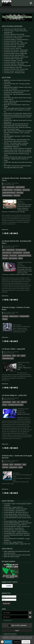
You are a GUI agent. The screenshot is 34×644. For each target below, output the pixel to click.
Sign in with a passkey (17, 625)
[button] (3, 233)
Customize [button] (26, 642)
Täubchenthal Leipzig (8, 358)
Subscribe (6, 603)
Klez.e (11, 465)
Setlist (14, 356)
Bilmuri (20, 258)
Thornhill (5, 258)
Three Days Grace (17, 253)
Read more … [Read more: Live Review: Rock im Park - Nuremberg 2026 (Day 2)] (6, 230)
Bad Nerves (17, 195)
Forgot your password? (10, 634)
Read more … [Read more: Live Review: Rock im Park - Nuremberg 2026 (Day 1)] (6, 296)
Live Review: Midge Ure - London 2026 (14, 395)
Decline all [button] (17, 642)
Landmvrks (5, 256)
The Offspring (18, 190)
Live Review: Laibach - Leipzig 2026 (13, 349)
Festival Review (10, 187)
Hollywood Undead (7, 190)
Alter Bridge (20, 193)
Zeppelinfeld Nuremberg (9, 193)
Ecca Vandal (26, 253)
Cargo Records (13, 467)
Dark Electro (18, 465)
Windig (20, 467)
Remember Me (8, 620)
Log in (17, 630)
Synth (24, 465)
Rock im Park (26, 190)
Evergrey (5, 319)
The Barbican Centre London (16, 405)
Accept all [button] (8, 642)
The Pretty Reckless (21, 250)
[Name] (9, 597)
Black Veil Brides (20, 187)
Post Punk (5, 467)
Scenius (5, 405)
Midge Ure (24, 402)
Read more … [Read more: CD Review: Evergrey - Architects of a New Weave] (6, 337)
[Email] (9, 600)
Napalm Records (14, 316)
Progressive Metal (24, 316)
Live (4, 187)
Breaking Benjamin (7, 195)
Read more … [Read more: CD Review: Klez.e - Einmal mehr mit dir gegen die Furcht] (6, 489)
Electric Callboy (13, 258)
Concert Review (7, 356)
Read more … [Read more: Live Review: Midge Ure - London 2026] (6, 444)
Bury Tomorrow (7, 253)
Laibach (23, 356)
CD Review (5, 316)
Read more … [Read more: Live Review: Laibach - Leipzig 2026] (6, 384)
